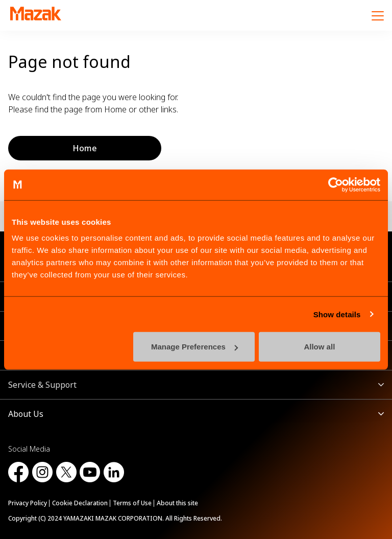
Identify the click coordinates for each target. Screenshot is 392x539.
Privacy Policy (28, 503)
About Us (26, 414)
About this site (177, 503)
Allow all (319, 347)
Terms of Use (132, 503)
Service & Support (42, 385)
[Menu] (378, 15)
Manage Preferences (194, 347)
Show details (337, 314)
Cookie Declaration (80, 503)
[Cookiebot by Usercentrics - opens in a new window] (336, 184)
